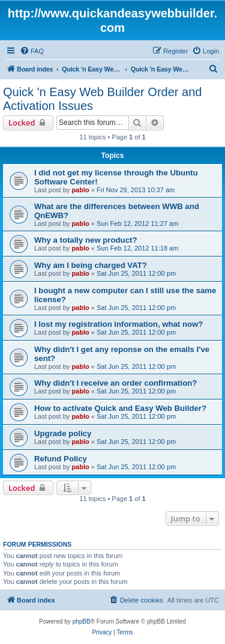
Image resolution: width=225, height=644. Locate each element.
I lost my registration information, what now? (118, 324)
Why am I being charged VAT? (91, 265)
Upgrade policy (63, 433)
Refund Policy (61, 459)
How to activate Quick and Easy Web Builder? (120, 408)
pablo (80, 190)
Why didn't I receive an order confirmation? (115, 383)
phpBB (82, 621)
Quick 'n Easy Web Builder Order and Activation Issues (102, 99)
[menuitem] (32, 51)
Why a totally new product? (85, 240)
